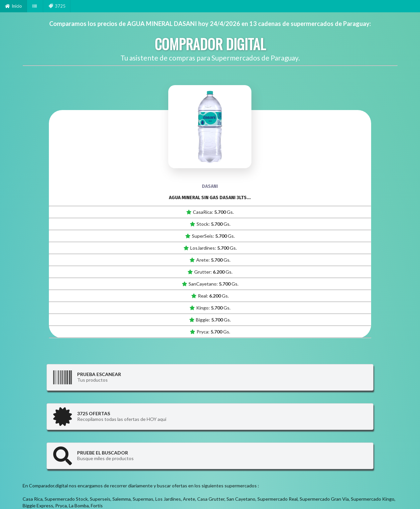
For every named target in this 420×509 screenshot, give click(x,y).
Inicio (13, 6)
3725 (57, 6)
